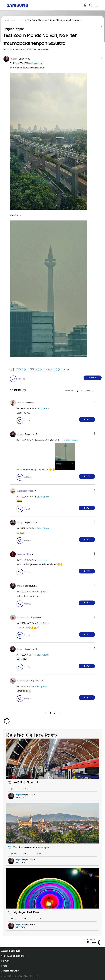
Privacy (5, 961)
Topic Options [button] (97, 27)
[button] (97, 58)
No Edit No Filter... (24, 782)
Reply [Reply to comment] (87, 420)
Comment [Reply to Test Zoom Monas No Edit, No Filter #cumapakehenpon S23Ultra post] (93, 378)
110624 (18, 369)
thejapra (19, 795)
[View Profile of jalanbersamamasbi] (25, 491)
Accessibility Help (11, 951)
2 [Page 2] (82, 391)
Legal (4, 966)
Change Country (10, 971)
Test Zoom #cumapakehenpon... (32, 847)
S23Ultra (34, 369)
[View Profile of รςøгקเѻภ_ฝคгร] (24, 554)
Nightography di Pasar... (27, 912)
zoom (66, 369)
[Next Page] (89, 391)
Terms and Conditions (13, 956)
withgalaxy (51, 369)
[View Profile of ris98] (19, 403)
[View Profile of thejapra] (14, 59)
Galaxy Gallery (36, 63)
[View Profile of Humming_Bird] (24, 617)
